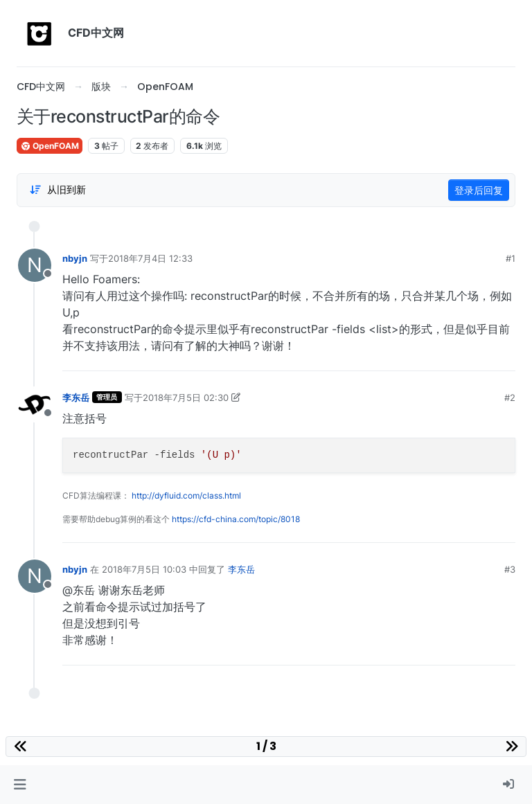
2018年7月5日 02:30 (186, 397)
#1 (511, 258)
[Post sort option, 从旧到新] (57, 190)
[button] (20, 785)
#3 (510, 569)
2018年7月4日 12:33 (150, 258)
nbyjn (75, 258)
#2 (510, 397)
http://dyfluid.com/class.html (186, 495)
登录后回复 (479, 190)
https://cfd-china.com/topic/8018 (236, 519)
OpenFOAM (50, 146)
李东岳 (76, 397)
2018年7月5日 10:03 (144, 569)
